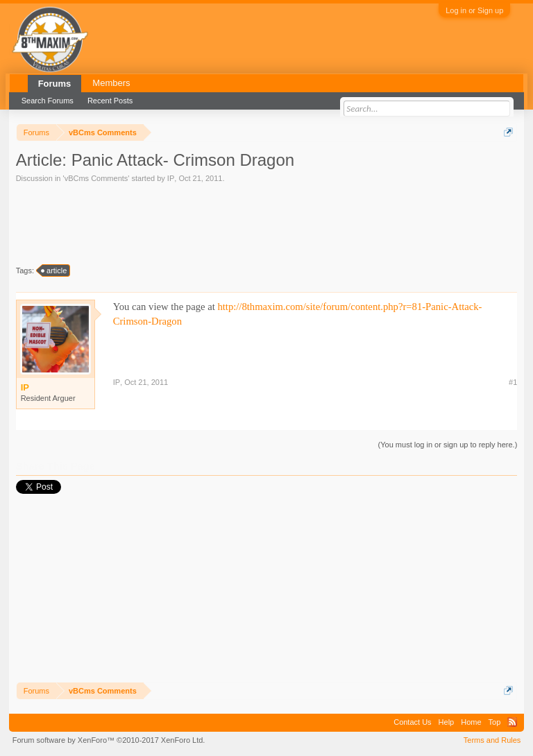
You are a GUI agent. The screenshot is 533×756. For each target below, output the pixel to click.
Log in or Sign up (474, 10)
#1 (513, 382)
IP (171, 178)
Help (447, 722)
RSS (512, 722)
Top (495, 722)
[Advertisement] (137, 223)
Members (111, 83)
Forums (55, 84)
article (54, 270)
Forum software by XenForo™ (109, 740)
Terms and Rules (492, 740)
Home (471, 722)
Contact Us (412, 722)
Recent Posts (110, 101)
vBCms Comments (96, 178)
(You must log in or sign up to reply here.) (448, 445)
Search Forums (48, 101)
